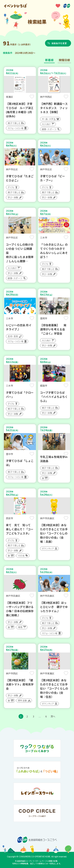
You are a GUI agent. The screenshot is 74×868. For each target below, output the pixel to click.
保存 (32, 97)
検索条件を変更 (59, 43)
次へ (53, 716)
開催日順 (64, 60)
